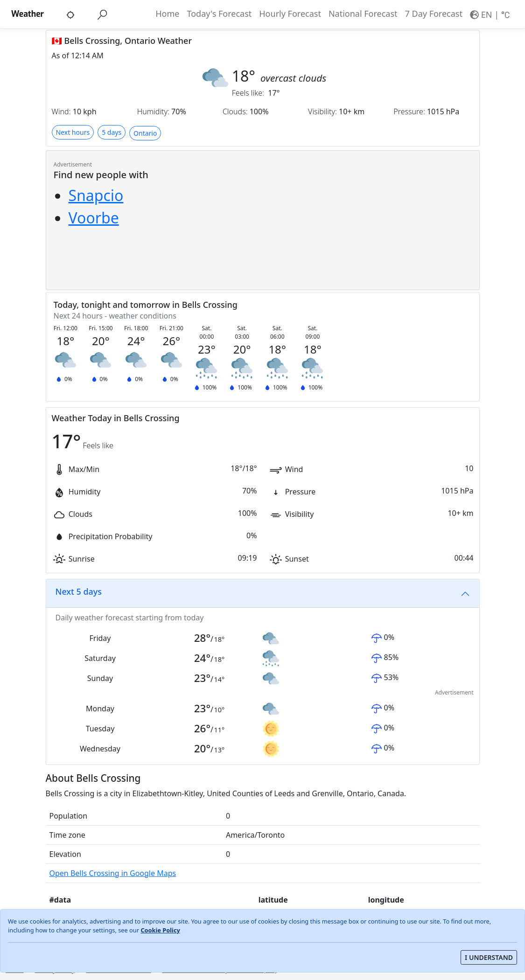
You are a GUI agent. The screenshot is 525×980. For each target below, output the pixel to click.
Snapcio (96, 195)
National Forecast (363, 14)
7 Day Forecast (434, 14)
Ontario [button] (145, 133)
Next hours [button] (73, 132)
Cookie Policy (160, 930)
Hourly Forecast (290, 14)
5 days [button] (112, 132)
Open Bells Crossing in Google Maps (113, 873)
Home (167, 14)
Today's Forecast (219, 14)
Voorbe (94, 218)
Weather (28, 14)
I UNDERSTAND (489, 957)
